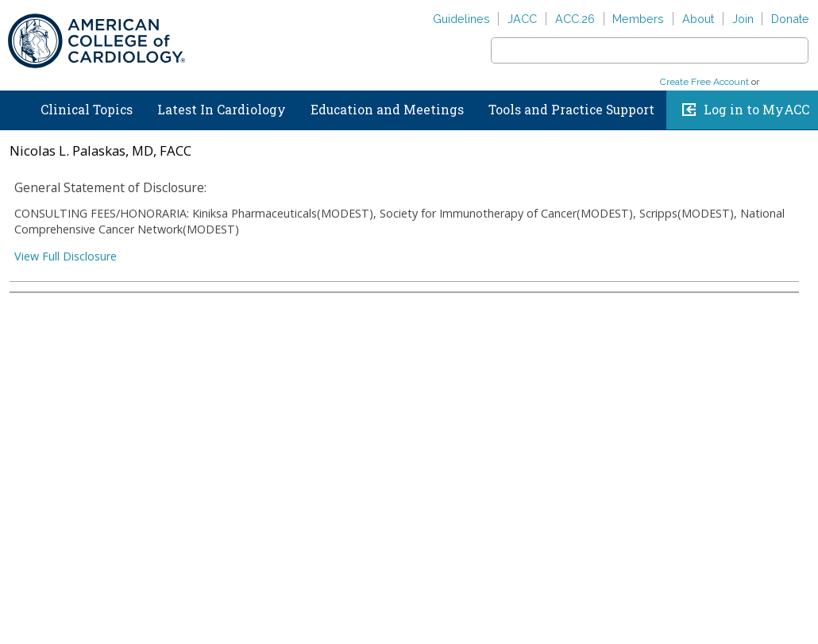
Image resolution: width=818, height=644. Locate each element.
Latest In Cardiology (222, 110)
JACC (522, 19)
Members (638, 19)
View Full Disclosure (66, 256)
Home (15, 106)
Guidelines (461, 19)
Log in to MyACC (756, 110)
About (698, 19)
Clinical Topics (87, 110)
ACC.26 (575, 19)
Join (743, 19)
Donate (790, 19)
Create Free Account (704, 82)
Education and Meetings (387, 110)
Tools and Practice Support (571, 110)
